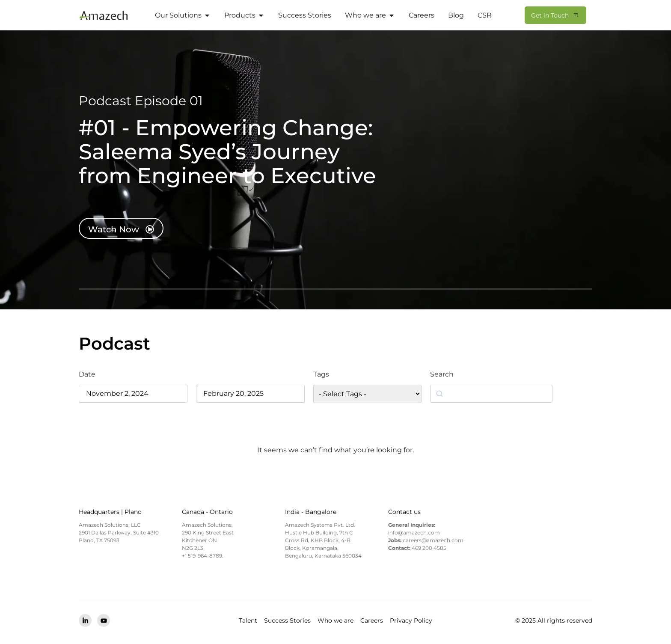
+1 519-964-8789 (202, 556)
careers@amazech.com (433, 540)
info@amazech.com (414, 533)
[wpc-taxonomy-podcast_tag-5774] (367, 394)
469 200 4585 (429, 548)
